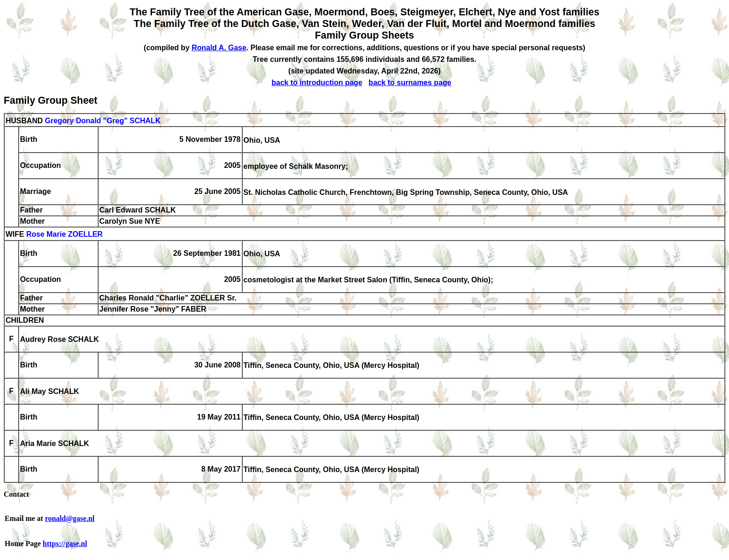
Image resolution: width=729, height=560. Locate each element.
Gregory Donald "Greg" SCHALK (103, 121)
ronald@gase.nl (70, 518)
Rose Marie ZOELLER (64, 235)
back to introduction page (317, 83)
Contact (16, 494)
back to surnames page (410, 83)
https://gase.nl (65, 543)
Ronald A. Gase (219, 48)
